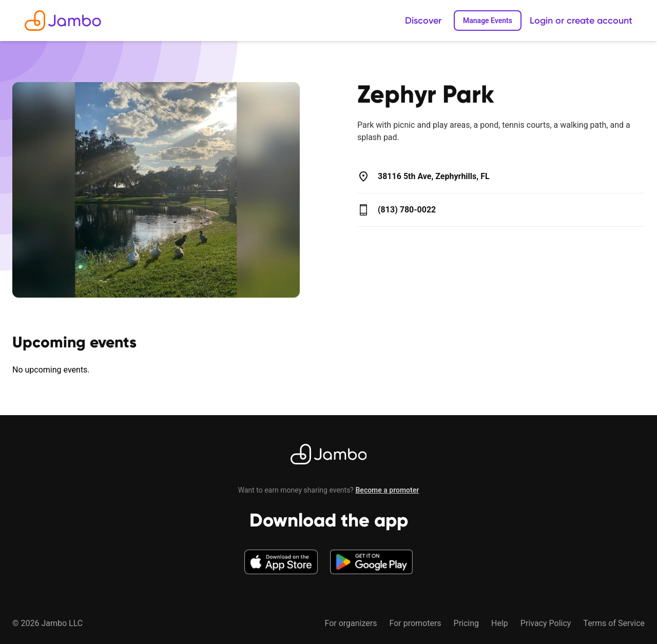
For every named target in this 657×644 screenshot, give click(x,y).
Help (500, 623)
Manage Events (488, 21)
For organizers (351, 623)
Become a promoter (387, 490)
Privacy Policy (546, 623)
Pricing (467, 623)
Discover (423, 21)
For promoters (415, 623)
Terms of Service (614, 623)
